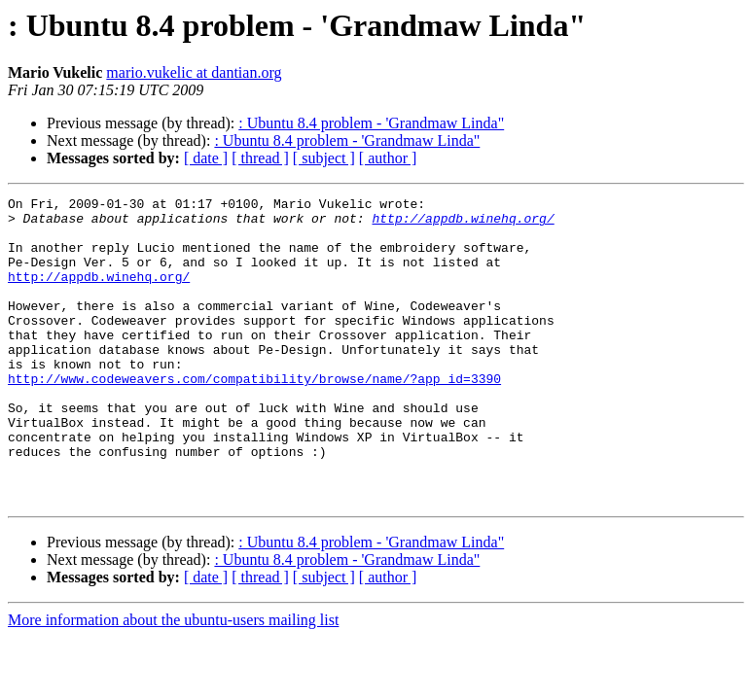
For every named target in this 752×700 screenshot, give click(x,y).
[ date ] (206, 158)
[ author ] (388, 158)
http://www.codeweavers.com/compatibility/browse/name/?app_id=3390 (254, 416)
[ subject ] (324, 158)
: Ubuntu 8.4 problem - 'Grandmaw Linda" (371, 123)
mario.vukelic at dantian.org (194, 72)
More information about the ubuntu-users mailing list (173, 681)
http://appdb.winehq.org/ (463, 224)
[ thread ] (260, 158)
